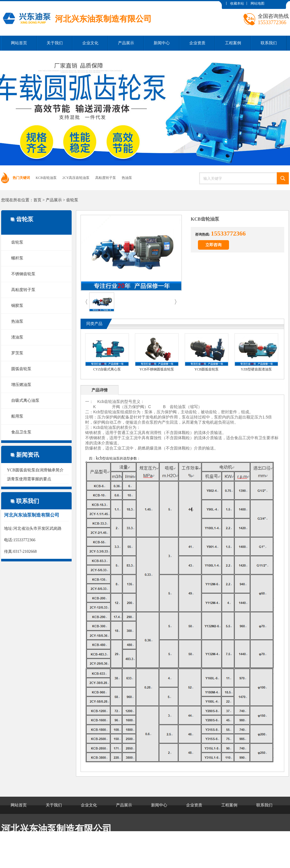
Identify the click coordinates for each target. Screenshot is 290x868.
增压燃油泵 (21, 385)
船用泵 (17, 416)
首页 (37, 200)
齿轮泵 (72, 200)
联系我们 (269, 43)
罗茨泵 (17, 353)
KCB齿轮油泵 (46, 178)
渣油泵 (17, 337)
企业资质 (197, 43)
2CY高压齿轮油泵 (76, 178)
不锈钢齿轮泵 (23, 274)
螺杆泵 (17, 258)
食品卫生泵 (21, 432)
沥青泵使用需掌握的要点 (29, 479)
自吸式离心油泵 (25, 400)
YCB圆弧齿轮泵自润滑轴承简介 (35, 470)
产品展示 (126, 43)
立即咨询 (213, 245)
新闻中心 (162, 43)
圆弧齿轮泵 (21, 369)
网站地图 (257, 3)
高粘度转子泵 (106, 178)
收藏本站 (237, 3)
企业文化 (90, 43)
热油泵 (127, 178)
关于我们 (55, 43)
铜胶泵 (17, 306)
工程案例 (233, 43)
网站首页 (19, 43)
